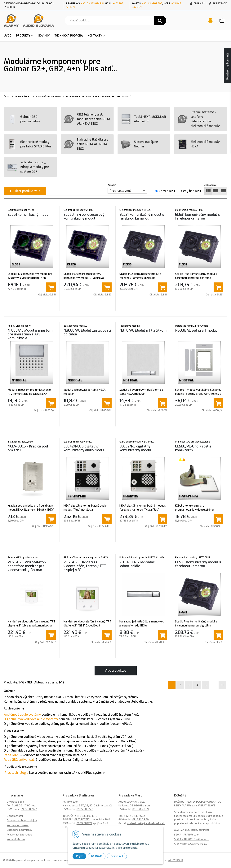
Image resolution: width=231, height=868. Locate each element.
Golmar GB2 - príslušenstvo (23, 119)
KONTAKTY (95, 36)
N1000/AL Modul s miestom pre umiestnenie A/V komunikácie (30, 334)
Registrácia (218, 4)
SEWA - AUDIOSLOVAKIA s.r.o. (191, 839)
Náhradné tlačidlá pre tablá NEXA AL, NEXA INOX (86, 144)
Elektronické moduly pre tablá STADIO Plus (29, 144)
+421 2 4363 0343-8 (92, 4)
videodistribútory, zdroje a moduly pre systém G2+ (28, 167)
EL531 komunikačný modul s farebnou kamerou (142, 216)
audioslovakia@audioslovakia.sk (146, 823)
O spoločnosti (15, 816)
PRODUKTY (23, 36)
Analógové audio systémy (22, 715)
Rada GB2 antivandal (19, 760)
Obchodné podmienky (20, 830)
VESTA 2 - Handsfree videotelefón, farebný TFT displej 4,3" (85, 566)
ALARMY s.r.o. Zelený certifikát (192, 830)
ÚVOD (8, 36)
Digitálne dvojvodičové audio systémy (31, 719)
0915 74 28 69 (140, 809)
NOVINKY (44, 36)
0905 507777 (84, 823)
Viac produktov (116, 671)
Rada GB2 (11, 755)
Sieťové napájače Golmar (139, 144)
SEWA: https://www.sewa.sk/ (191, 844)
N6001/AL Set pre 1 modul (196, 330)
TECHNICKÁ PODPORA (69, 36)
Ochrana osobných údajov (22, 820)
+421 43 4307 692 (152, 4)
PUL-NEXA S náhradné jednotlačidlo (137, 564)
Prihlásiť (198, 4)
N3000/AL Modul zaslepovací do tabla (87, 332)
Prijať (79, 856)
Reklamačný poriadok (19, 835)
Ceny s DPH (167, 191)
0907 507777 (82, 820)
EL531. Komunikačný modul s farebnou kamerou (198, 564)
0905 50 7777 (29, 809)
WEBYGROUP (175, 860)
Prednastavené (121, 191)
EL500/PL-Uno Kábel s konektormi (193, 448)
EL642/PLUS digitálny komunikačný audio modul (84, 448)
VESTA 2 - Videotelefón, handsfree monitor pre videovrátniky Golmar (27, 566)
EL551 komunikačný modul (29, 215)
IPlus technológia (16, 773)
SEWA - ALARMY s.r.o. (187, 835)
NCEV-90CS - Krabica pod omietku (28, 448)
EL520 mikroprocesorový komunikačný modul (84, 216)
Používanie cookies (18, 825)
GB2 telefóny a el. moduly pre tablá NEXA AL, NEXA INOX (87, 119)
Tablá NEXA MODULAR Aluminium (143, 119)
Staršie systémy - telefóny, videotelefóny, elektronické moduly (198, 119)
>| (222, 685)
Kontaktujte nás (16, 839)
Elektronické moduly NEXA (198, 144)
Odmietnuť (117, 856)
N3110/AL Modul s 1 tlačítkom (143, 330)
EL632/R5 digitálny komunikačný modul (135, 448)
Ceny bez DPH (191, 191)
